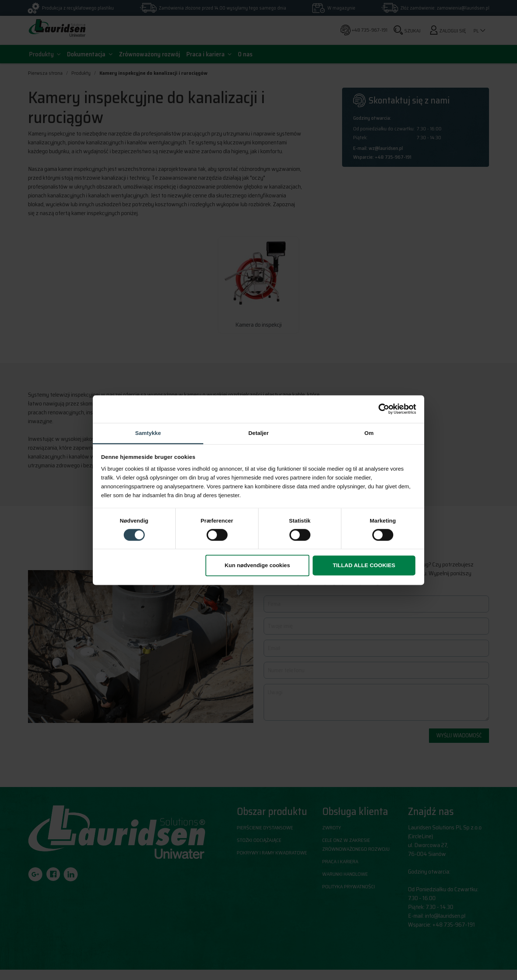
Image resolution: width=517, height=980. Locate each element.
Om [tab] (369, 433)
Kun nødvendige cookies (257, 565)
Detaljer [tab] (258, 433)
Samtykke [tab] (148, 433)
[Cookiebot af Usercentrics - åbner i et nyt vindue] (384, 409)
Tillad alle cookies (364, 565)
